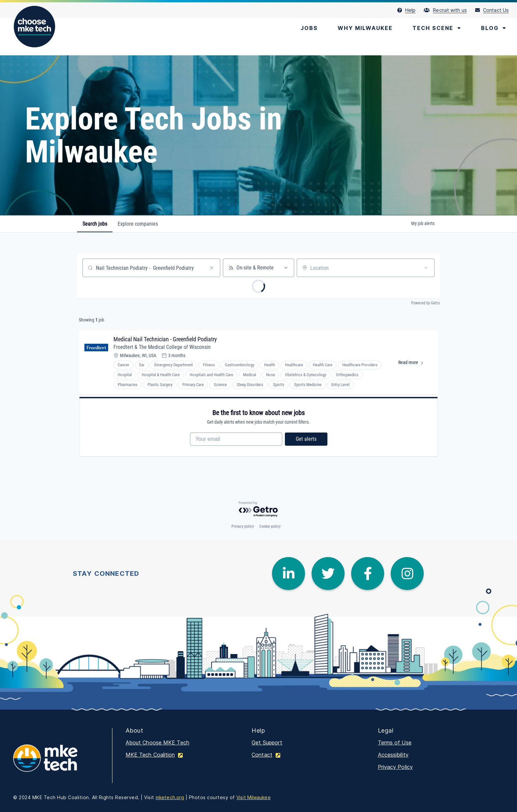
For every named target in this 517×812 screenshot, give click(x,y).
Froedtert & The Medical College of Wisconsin (162, 347)
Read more (414, 364)
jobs (95, 224)
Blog (494, 28)
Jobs (309, 28)
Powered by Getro (426, 303)
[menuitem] (411, 10)
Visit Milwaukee (254, 797)
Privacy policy (243, 526)
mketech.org (170, 797)
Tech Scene (437, 28)
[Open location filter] (426, 268)
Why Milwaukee (365, 28)
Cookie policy (270, 526)
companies (138, 224)
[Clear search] (212, 268)
